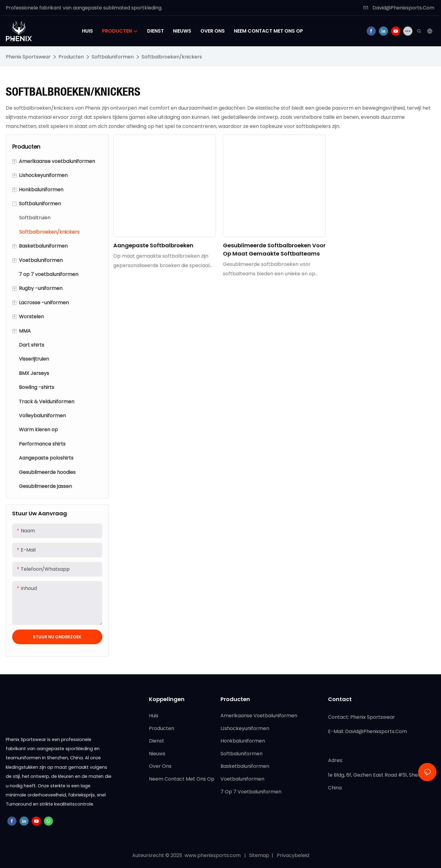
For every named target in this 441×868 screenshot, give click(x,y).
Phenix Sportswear (28, 57)
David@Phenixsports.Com (399, 8)
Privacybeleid (292, 855)
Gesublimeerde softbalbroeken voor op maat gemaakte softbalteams (274, 249)
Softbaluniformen (113, 57)
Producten (71, 57)
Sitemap (260, 855)
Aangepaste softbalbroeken (153, 245)
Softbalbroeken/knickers (172, 57)
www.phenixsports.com (213, 855)
